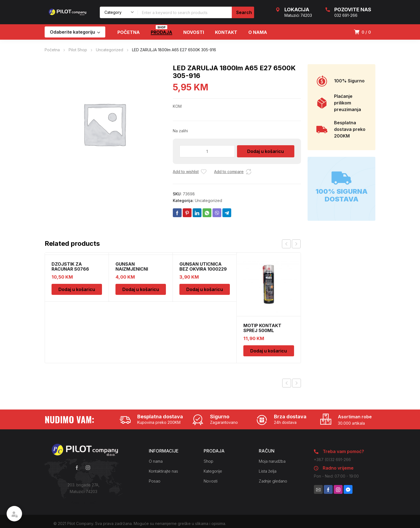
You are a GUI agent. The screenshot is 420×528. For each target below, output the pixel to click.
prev (286, 244)
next (296, 244)
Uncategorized (110, 50)
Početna (52, 50)
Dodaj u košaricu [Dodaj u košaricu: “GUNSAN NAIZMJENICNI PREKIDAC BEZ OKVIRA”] (141, 289)
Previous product (287, 383)
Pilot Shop (78, 50)
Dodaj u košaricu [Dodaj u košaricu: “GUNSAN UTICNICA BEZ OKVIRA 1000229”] (205, 289)
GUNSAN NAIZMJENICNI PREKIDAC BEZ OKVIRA (140, 269)
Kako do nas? (84, 503)
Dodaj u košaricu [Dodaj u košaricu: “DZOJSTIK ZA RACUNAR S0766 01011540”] (77, 289)
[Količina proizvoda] (207, 151)
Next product (297, 383)
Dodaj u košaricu (266, 151)
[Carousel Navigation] (291, 244)
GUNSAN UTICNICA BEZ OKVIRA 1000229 (203, 266)
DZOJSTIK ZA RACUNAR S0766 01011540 (70, 269)
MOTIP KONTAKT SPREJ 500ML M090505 (262, 330)
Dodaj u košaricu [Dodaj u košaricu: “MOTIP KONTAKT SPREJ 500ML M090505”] (269, 351)
